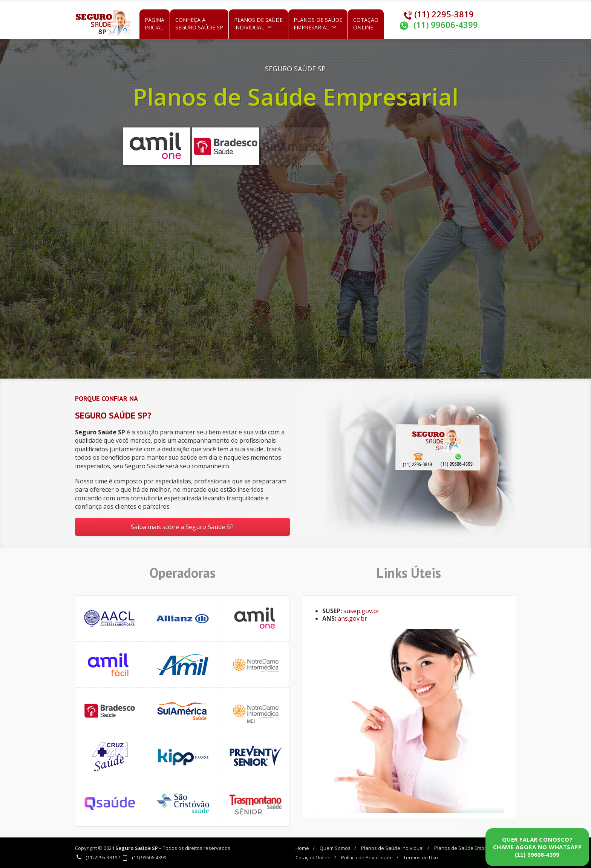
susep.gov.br (361, 611)
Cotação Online (313, 857)
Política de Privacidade (367, 857)
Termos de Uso (421, 857)
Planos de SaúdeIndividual (258, 24)
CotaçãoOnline (366, 24)
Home (302, 848)
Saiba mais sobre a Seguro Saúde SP (182, 527)
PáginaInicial (155, 24)
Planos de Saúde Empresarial (468, 848)
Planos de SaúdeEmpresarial (318, 24)
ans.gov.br (352, 618)
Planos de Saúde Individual (392, 848)
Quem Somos (335, 848)
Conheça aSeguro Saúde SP (199, 24)
